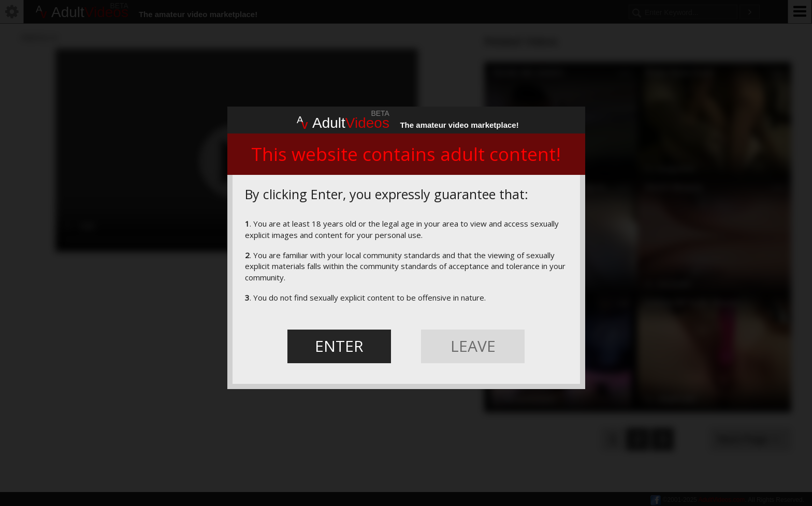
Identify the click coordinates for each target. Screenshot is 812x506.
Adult (343, 122)
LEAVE (473, 346)
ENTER (339, 346)
